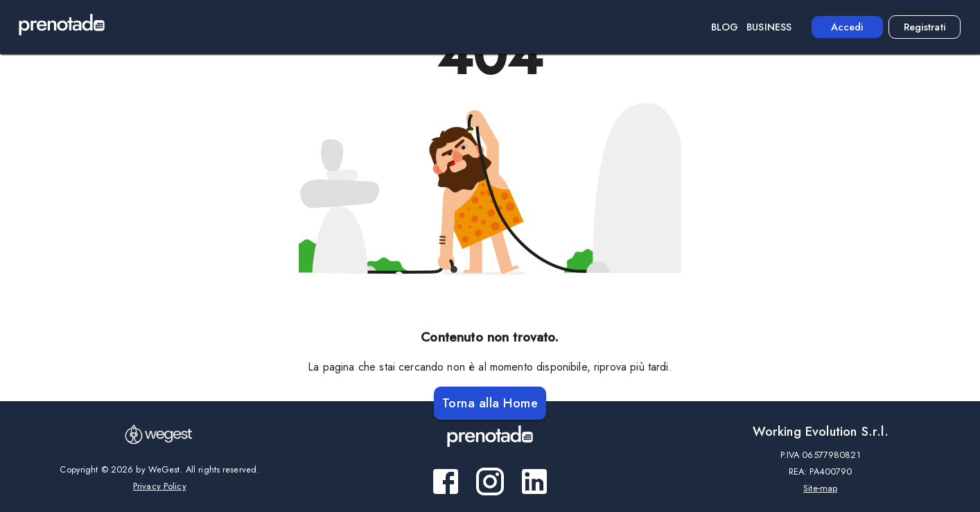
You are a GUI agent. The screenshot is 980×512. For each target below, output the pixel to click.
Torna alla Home (490, 403)
